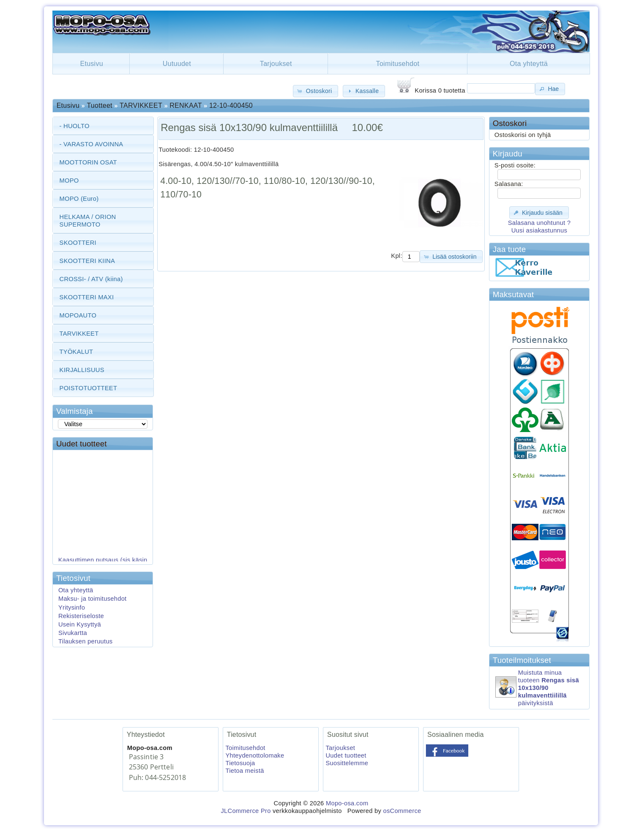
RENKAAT (186, 105)
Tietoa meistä (245, 771)
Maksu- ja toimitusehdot (93, 599)
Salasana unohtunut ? (539, 223)
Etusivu (92, 64)
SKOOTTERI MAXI (87, 297)
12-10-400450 (231, 105)
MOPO (69, 181)
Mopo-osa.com (347, 803)
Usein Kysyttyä (80, 624)
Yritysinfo (72, 607)
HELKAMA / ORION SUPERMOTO (88, 221)
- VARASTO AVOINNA (92, 144)
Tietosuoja (240, 763)
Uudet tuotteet (82, 444)
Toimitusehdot (398, 64)
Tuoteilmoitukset (522, 660)
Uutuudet (177, 64)
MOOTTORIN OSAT (88, 162)
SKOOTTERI (78, 243)
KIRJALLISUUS (82, 370)
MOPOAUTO (78, 315)
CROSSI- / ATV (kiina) (91, 279)
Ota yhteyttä (529, 64)
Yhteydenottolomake (255, 755)
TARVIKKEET (141, 105)
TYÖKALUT (76, 352)
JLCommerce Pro (246, 811)
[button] (316, 91)
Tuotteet (99, 105)
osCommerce (402, 811)
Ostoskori (510, 123)
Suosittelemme (347, 763)
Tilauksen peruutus (86, 641)
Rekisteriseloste (81, 616)
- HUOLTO (75, 126)
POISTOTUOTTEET (89, 388)
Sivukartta (73, 633)
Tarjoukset (276, 64)
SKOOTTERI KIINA (87, 261)
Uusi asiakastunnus (539, 230)
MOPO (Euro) (79, 199)
